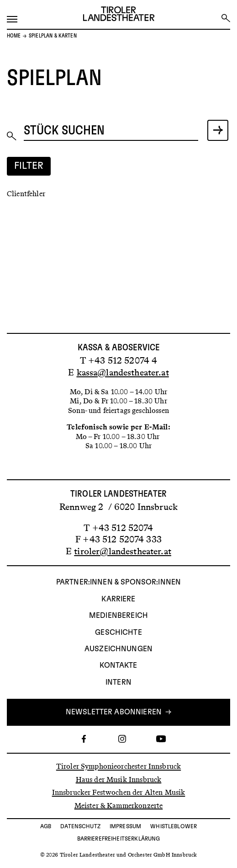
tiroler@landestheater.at (123, 551)
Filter (29, 166)
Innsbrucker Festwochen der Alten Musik (119, 792)
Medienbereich (118, 616)
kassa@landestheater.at (123, 372)
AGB (46, 826)
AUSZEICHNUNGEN (118, 649)
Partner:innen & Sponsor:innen (118, 582)
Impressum (125, 826)
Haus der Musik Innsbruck (119, 779)
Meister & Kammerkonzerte (119, 805)
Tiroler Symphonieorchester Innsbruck (118, 766)
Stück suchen (64, 131)
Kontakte (118, 665)
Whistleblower (174, 826)
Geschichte (118, 632)
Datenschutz (80, 826)
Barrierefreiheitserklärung (119, 839)
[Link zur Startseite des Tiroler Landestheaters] (119, 15)
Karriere (118, 599)
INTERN (118, 682)
